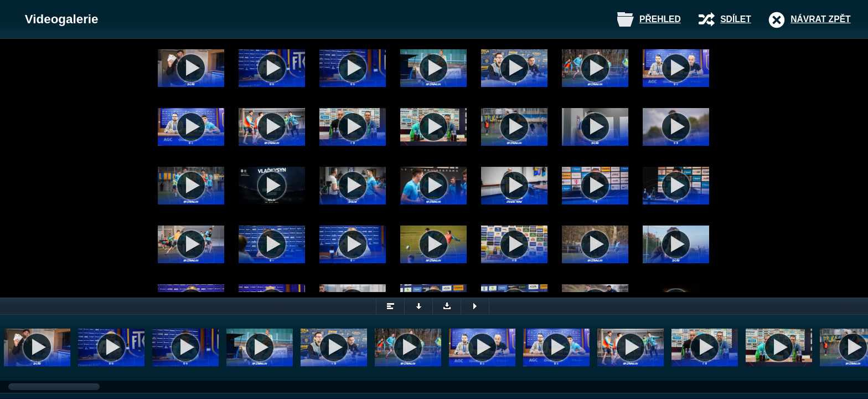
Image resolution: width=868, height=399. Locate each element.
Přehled (660, 19)
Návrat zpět (820, 19)
